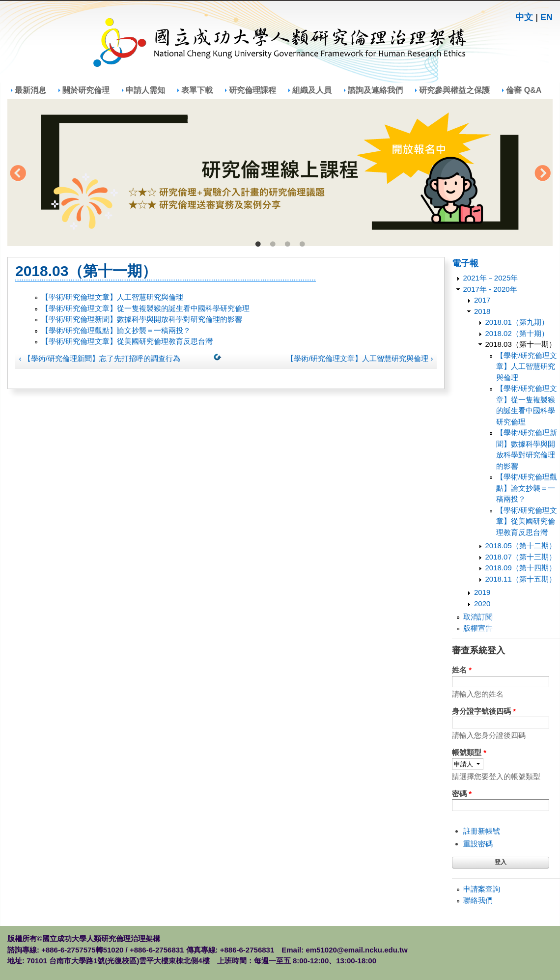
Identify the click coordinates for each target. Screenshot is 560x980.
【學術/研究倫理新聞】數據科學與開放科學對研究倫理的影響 (142, 319)
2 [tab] (273, 245)
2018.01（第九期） (517, 322)
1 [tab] (258, 245)
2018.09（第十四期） (521, 568)
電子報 (465, 263)
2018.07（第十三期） (521, 557)
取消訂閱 (478, 617)
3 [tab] (287, 245)
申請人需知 (145, 90)
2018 (482, 311)
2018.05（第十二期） (521, 546)
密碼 (462, 794)
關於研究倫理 (86, 90)
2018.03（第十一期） (521, 344)
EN (546, 17)
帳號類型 (469, 752)
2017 (482, 300)
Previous (18, 174)
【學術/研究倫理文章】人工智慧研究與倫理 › (360, 358)
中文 (524, 17)
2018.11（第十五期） (521, 579)
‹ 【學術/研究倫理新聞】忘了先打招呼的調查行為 (100, 358)
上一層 (220, 359)
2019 (482, 592)
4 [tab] (302, 245)
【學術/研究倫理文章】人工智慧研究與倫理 (112, 297)
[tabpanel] (280, 172)
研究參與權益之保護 (454, 90)
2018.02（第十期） (517, 333)
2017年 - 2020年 (490, 289)
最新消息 (30, 90)
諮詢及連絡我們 (375, 90)
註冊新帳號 (482, 831)
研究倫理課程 (252, 90)
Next (542, 174)
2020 (482, 603)
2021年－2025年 (491, 278)
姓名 (462, 670)
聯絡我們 (478, 900)
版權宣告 (478, 628)
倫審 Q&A (524, 90)
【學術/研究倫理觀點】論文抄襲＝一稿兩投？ (116, 330)
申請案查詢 (482, 889)
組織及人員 (312, 90)
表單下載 (197, 90)
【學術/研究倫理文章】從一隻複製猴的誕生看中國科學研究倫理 (145, 308)
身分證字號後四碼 (484, 711)
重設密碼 (478, 844)
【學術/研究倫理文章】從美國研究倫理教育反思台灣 (127, 341)
